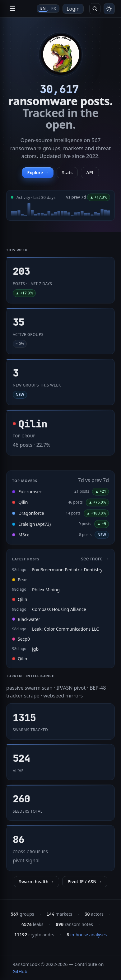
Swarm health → (36, 882)
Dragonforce (31, 513)
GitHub (20, 971)
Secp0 (21, 639)
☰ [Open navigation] (12, 9)
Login (73, 9)
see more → (95, 559)
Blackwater (26, 619)
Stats (67, 172)
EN (43, 8)
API (90, 172)
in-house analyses (87, 935)
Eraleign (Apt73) (35, 524)
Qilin (23, 502)
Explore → (38, 172)
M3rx (24, 535)
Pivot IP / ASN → (85, 882)
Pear (20, 580)
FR (54, 8)
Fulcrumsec (30, 492)
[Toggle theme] (109, 9)
